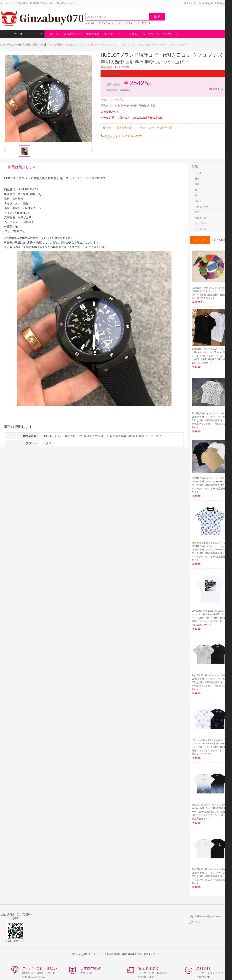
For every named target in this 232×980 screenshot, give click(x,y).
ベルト (198, 201)
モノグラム (104, 23)
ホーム (54, 34)
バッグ (198, 173)
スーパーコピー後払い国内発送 (19, 45)
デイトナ (146, 23)
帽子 (197, 212)
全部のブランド (73, 34)
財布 (197, 179)
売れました (216, 89)
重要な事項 (93, 34)
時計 (44, 45)
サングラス (200, 223)
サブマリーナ (133, 23)
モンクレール (170, 34)
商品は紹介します (22, 167)
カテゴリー (28, 34)
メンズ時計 (56, 45)
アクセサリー (202, 207)
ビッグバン (118, 23)
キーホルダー (202, 229)
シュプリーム (151, 34)
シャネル (131, 34)
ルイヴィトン (112, 34)
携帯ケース (200, 218)
